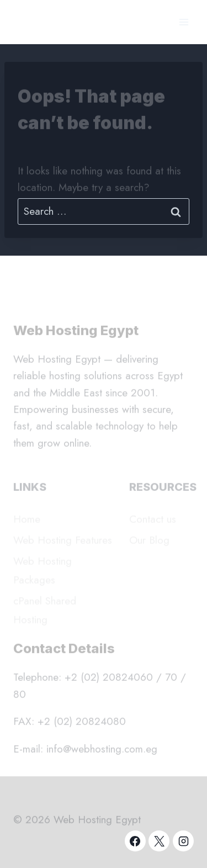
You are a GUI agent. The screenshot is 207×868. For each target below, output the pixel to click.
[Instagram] (183, 841)
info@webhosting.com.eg (102, 751)
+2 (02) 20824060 (109, 679)
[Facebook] (135, 841)
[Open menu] (184, 22)
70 (171, 679)
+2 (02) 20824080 (82, 724)
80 (20, 697)
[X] (159, 841)
